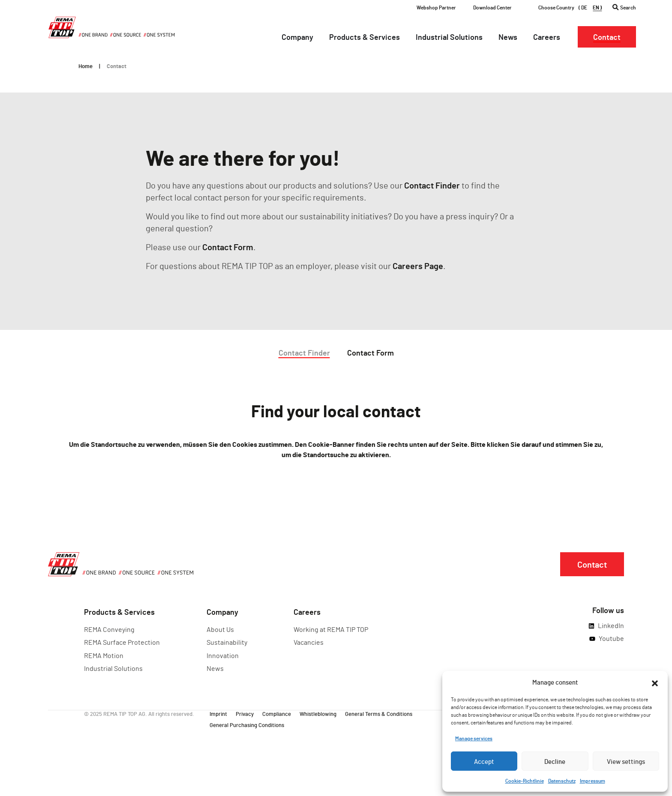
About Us (220, 629)
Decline (555, 761)
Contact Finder (432, 185)
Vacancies (309, 642)
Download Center (492, 7)
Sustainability (227, 642)
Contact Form (228, 247)
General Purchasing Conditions (247, 724)
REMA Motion (104, 655)
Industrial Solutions (113, 668)
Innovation (223, 655)
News (215, 668)
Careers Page (418, 266)
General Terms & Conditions (379, 713)
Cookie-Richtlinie (525, 781)
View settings (626, 761)
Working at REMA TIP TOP (331, 629)
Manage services (474, 738)
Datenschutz (562, 781)
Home (85, 66)
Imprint (218, 713)
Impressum (592, 781)
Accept (484, 761)
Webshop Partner (436, 7)
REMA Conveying (109, 629)
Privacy (245, 713)
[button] (655, 682)
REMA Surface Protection (122, 642)
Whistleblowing (318, 713)
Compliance (277, 713)
